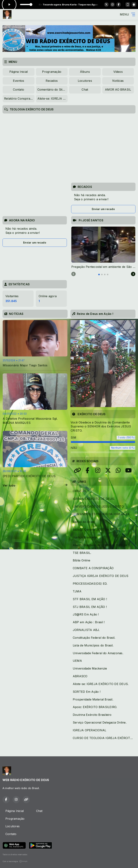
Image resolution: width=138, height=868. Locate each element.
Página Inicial (19, 72)
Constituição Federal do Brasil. (94, 638)
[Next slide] (133, 274)
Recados (52, 81)
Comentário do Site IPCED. (53, 90)
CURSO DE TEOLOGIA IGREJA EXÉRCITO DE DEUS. (104, 738)
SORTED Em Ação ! (87, 692)
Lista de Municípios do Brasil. (93, 645)
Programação (52, 72)
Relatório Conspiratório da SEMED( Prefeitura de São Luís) (19, 99)
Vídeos (118, 72)
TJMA (77, 591)
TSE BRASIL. (82, 553)
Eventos (19, 81)
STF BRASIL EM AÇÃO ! (90, 599)
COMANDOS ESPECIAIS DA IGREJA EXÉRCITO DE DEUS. (104, 514)
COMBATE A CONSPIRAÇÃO (93, 568)
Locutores (85, 81)
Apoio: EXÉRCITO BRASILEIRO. (95, 707)
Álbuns (85, 72)
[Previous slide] (73, 274)
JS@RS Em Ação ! (86, 614)
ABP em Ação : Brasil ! (89, 622)
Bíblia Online (81, 560)
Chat (85, 90)
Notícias (118, 81)
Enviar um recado (103, 209)
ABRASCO (80, 676)
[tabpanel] (103, 248)
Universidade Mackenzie (90, 668)
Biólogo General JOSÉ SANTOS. (96, 530)
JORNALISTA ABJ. (86, 630)
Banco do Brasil (84, 522)
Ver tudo (35, 486)
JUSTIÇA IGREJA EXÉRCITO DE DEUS (101, 576)
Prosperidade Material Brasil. (93, 699)
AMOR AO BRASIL (118, 90)
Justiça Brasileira (85, 537)
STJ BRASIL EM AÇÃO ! (90, 607)
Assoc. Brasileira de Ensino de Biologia (100, 545)
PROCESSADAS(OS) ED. (90, 584)
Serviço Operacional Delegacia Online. (100, 722)
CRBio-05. (80, 491)
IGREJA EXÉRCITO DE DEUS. (94, 499)
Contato (19, 90)
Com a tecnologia (15, 861)
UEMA (77, 661)
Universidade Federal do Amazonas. (98, 653)
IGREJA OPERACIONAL (89, 730)
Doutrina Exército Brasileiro (92, 715)
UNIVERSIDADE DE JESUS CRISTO (98, 506)
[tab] (99, 275)
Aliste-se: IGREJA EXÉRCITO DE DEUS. (53, 99)
